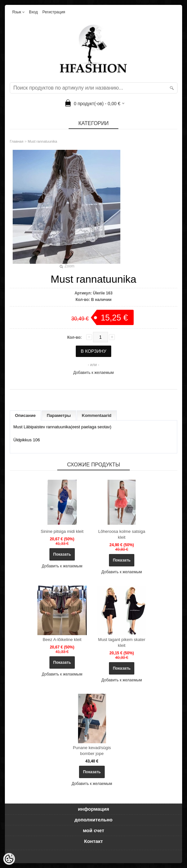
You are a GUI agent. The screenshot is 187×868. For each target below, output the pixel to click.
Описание (25, 415)
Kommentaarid (97, 415)
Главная (17, 141)
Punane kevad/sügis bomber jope (92, 751)
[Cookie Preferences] (9, 859)
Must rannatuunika (42, 141)
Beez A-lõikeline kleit (62, 640)
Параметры (59, 415)
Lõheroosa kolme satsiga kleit (122, 534)
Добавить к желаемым (93, 373)
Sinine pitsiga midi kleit (62, 531)
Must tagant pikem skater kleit (122, 642)
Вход (33, 12)
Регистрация (54, 12)
